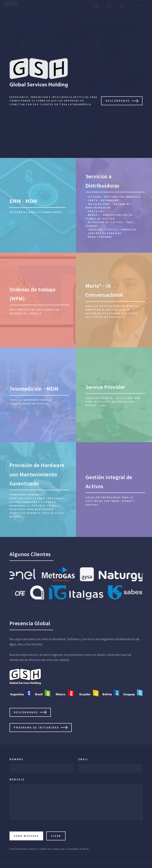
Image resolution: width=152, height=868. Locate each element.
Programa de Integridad (36, 727)
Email (83, 759)
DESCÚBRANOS (118, 101)
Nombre (16, 759)
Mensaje (17, 779)
